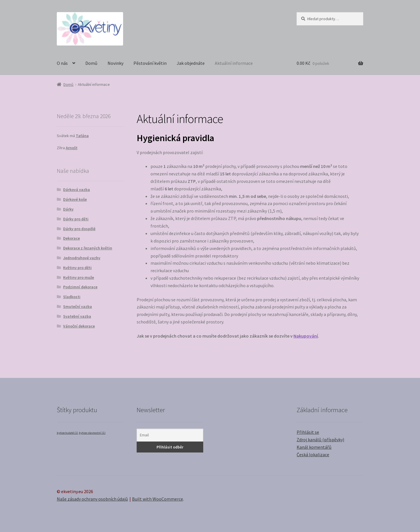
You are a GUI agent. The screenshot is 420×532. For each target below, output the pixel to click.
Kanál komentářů (314, 447)
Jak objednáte (191, 63)
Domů (91, 63)
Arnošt (72, 148)
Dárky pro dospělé (79, 229)
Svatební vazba (77, 316)
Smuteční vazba (78, 306)
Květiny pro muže (79, 277)
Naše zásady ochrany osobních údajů (92, 499)
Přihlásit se (308, 432)
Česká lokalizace (313, 455)
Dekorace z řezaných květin (88, 248)
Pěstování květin (150, 63)
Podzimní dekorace (80, 287)
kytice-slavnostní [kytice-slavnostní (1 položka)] (92, 433)
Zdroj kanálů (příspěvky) (320, 440)
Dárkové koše (75, 199)
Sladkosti (72, 297)
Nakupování (306, 336)
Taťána (82, 136)
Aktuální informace (234, 63)
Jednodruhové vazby (82, 258)
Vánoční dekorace (79, 326)
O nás (62, 63)
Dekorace (71, 238)
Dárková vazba (77, 190)
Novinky (115, 63)
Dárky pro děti (76, 219)
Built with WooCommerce (158, 499)
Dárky (68, 209)
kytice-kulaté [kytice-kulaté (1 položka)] (67, 433)
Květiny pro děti (77, 268)
